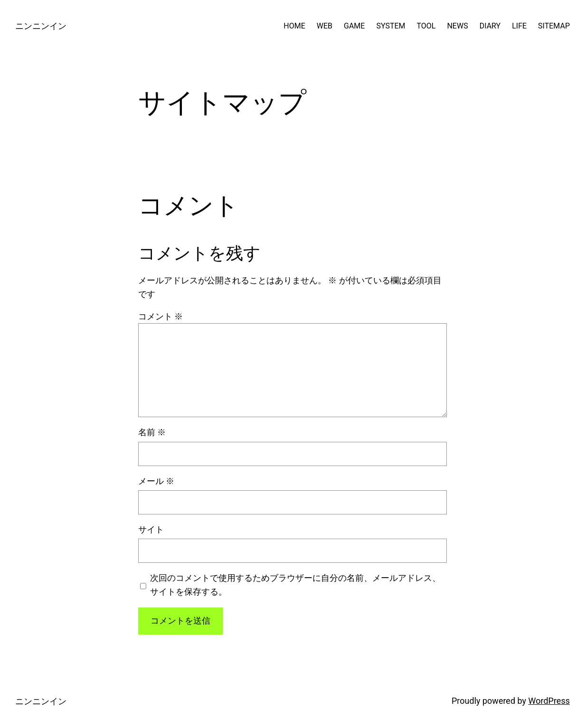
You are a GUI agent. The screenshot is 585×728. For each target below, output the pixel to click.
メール (156, 481)
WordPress (549, 701)
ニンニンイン (41, 26)
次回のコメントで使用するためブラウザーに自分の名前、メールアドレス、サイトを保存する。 (295, 585)
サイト (151, 529)
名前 (152, 432)
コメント (160, 316)
